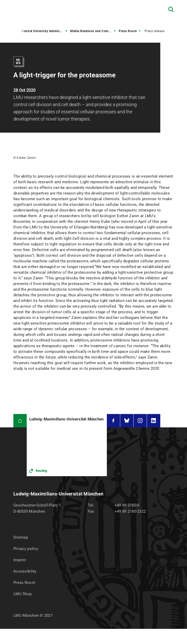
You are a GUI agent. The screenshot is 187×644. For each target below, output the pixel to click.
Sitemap (21, 537)
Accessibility (25, 571)
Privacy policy (26, 549)
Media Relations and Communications (93, 31)
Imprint (20, 560)
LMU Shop (22, 594)
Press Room (128, 31)
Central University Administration (45, 31)
